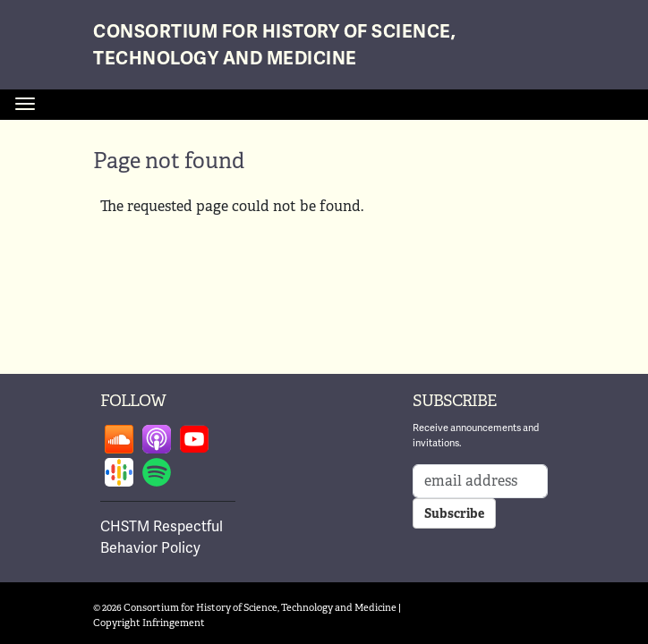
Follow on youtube (194, 439)
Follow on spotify (157, 472)
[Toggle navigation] (25, 104)
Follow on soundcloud (119, 439)
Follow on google (119, 472)
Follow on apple (157, 439)
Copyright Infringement (149, 623)
